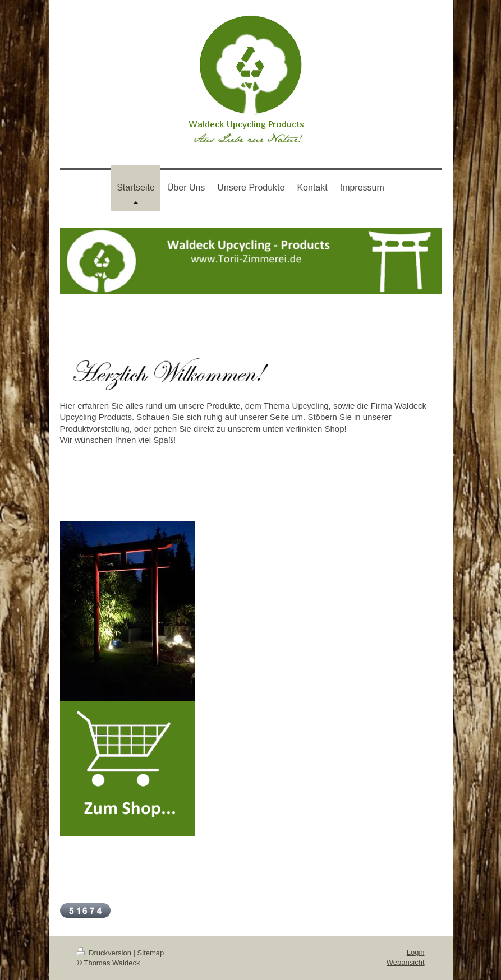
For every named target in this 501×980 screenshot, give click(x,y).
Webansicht (406, 962)
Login (416, 952)
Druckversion (105, 953)
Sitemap (151, 953)
